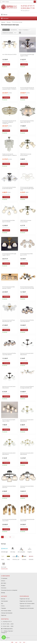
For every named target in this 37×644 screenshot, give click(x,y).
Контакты (4, 588)
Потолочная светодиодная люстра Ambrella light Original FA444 (27, 189)
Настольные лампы (6, 611)
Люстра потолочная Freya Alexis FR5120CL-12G (9, 321)
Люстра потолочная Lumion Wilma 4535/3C (27, 420)
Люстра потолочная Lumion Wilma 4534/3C (27, 354)
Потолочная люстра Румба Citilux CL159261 (9, 420)
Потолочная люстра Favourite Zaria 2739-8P (27, 520)
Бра (2, 603)
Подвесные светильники (26, 601)
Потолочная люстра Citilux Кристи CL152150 (9, 221)
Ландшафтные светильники (27, 608)
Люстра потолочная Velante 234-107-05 (27, 487)
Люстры (3, 599)
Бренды (3, 593)
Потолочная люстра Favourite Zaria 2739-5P (9, 520)
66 (10, 537)
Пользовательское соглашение (9, 590)
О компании (4, 578)
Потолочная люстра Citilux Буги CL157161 (26, 254)
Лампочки (4, 615)
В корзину (6, 64)
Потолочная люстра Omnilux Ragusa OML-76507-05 (27, 121)
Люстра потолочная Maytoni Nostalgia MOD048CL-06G (27, 387)
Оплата (3, 581)
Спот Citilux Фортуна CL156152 (9, 54)
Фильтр (6, 30)
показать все (4, 569)
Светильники (4, 601)
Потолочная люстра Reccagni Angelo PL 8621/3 (9, 254)
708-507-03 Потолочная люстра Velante (26, 221)
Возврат (3, 585)
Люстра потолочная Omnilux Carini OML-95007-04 (27, 321)
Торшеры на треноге (25, 606)
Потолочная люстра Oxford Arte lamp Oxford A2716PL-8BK (27, 287)
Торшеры (3, 608)
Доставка (4, 583)
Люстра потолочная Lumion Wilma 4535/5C (9, 454)
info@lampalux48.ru (8, 629)
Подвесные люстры (25, 599)
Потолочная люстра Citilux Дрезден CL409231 (9, 287)
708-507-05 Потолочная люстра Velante (26, 155)
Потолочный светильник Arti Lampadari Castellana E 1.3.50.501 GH (9, 122)
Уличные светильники (7, 613)
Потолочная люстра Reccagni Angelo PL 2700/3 (27, 55)
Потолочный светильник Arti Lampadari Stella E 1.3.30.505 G (9, 88)
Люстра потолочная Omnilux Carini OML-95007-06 (9, 354)
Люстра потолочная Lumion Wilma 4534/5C (9, 387)
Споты (3, 606)
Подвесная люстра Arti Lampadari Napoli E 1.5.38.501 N (9, 155)
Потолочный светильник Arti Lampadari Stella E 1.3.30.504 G (27, 88)
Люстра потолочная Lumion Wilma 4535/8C (27, 454)
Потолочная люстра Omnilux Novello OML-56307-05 (9, 188)
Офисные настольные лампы (27, 603)
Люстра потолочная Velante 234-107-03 (9, 487)
